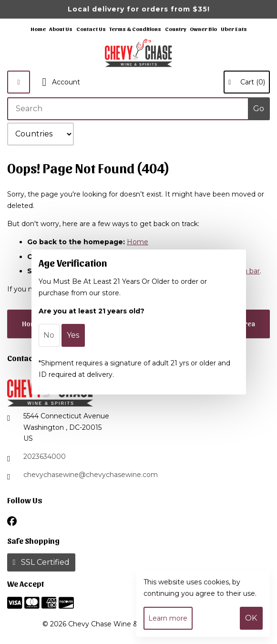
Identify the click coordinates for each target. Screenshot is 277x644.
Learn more (168, 618)
